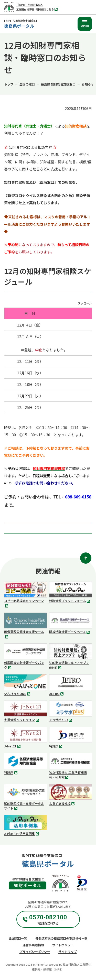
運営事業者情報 (33, 945)
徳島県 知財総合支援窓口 (58, 84)
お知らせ (88, 84)
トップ (9, 84)
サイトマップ (68, 951)
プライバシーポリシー (35, 951)
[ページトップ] (86, 558)
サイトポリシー (63, 945)
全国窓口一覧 (18, 938)
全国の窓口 (27, 84)
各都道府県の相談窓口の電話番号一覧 (61, 938)
